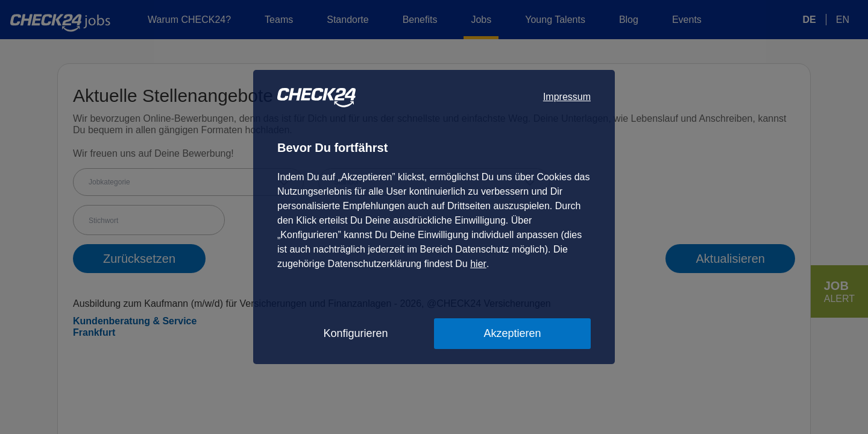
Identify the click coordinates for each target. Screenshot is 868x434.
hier (478, 264)
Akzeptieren (512, 333)
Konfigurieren (355, 333)
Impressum (567, 97)
